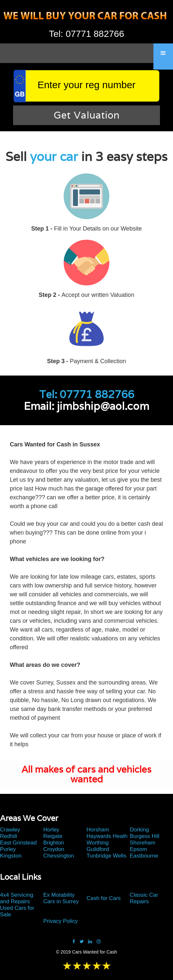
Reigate (53, 836)
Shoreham (143, 843)
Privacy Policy (61, 921)
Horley (51, 830)
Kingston (11, 856)
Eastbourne (144, 856)
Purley (8, 849)
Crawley (10, 830)
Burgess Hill (145, 836)
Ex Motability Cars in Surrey (61, 898)
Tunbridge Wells (106, 856)
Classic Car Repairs (144, 898)
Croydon (54, 849)
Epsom (139, 849)
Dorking (140, 830)
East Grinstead (18, 843)
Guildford (98, 849)
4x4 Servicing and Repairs (17, 898)
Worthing (98, 843)
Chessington (59, 856)
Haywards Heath (107, 836)
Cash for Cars (104, 898)
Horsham (98, 830)
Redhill (8, 836)
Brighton (54, 843)
